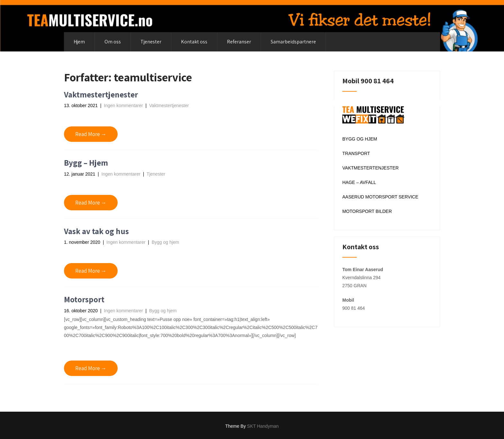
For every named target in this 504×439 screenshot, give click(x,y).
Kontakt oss (194, 42)
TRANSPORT (356, 153)
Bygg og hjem (166, 242)
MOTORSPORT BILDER (367, 211)
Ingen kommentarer (123, 105)
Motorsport (84, 299)
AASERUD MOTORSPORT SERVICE (380, 197)
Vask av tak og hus (96, 231)
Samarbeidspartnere (293, 42)
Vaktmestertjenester (101, 94)
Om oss (113, 42)
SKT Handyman (263, 426)
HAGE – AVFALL (359, 182)
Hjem (79, 42)
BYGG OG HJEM (360, 139)
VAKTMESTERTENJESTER (370, 168)
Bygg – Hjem (86, 163)
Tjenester (151, 42)
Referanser (239, 42)
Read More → (91, 134)
